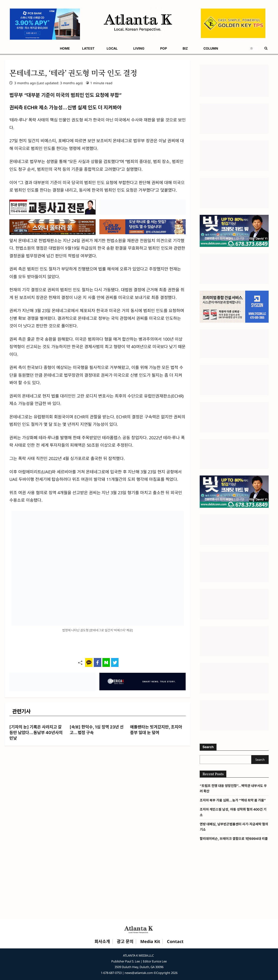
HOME (65, 48)
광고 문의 (125, 942)
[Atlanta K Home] (139, 929)
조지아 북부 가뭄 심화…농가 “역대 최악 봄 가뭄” (233, 800)
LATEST (88, 48)
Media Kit (150, 942)
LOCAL (112, 48)
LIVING (139, 48)
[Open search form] (266, 48)
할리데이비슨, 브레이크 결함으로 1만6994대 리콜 (234, 839)
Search (208, 747)
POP (164, 48)
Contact (175, 942)
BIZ (185, 48)
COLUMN (211, 48)
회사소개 (102, 942)
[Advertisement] (139, 885)
